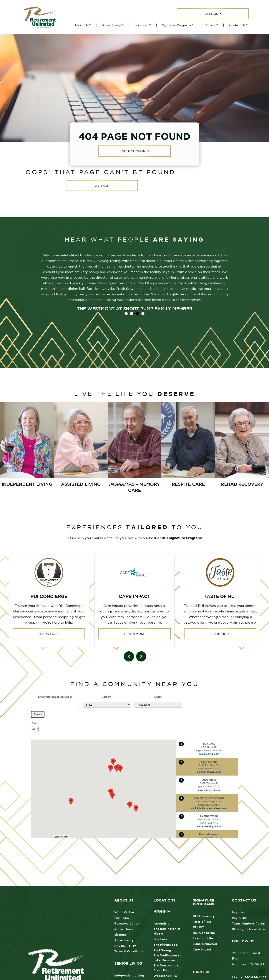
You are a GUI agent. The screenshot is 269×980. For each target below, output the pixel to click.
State (35, 722)
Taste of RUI (202, 921)
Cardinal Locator (61, 836)
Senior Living (111, 25)
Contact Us (237, 25)
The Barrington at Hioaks (167, 930)
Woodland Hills (165, 975)
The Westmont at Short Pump (167, 967)
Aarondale (161, 923)
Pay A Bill (239, 917)
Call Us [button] (212, 14)
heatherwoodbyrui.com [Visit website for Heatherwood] (209, 826)
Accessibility (124, 939)
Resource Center (127, 923)
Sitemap (121, 934)
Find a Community (134, 151)
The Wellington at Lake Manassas (167, 957)
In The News (124, 928)
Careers (210, 25)
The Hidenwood (166, 944)
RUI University (204, 915)
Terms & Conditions (129, 950)
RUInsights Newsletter (249, 928)
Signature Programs (177, 25)
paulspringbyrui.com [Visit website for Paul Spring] (209, 771)
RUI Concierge (204, 932)
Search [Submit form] (38, 714)
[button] (136, 808)
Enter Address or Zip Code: (55, 696)
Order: (158, 696)
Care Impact (202, 949)
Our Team (122, 917)
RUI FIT (198, 926)
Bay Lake (160, 938)
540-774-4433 (255, 976)
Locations (142, 25)
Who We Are (124, 912)
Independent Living (129, 975)
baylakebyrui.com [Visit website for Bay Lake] (209, 753)
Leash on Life (203, 938)
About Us (81, 25)
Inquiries (239, 912)
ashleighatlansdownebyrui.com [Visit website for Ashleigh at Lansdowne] (209, 807)
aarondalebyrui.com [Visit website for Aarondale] (209, 789)
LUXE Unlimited (205, 943)
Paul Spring (162, 949)
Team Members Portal (248, 923)
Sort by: (107, 696)
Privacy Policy (125, 945)
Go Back (102, 186)
